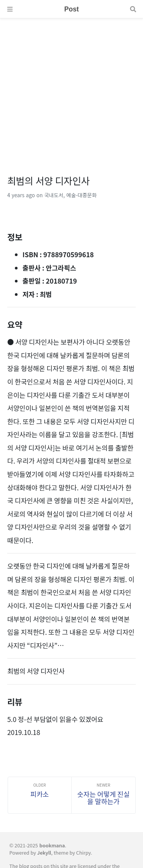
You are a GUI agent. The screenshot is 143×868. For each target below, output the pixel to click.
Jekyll (44, 853)
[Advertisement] (71, 90)
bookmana (52, 845)
